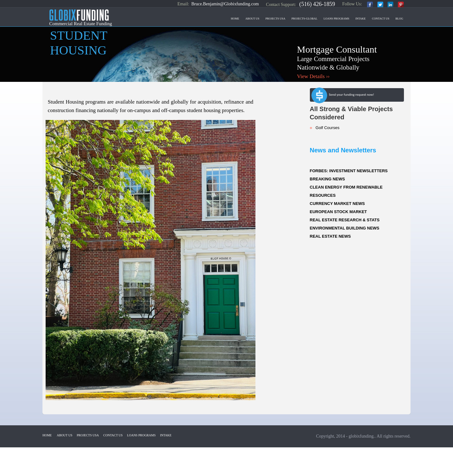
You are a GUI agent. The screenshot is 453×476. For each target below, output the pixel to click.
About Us (252, 19)
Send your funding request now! (343, 96)
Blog (399, 19)
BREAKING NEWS (327, 179)
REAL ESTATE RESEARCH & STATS (345, 220)
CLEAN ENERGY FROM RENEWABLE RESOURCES (346, 191)
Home (235, 19)
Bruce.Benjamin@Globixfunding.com (225, 4)
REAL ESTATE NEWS (330, 236)
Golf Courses (325, 128)
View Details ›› (313, 76)
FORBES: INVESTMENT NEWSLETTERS (349, 171)
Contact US (380, 19)
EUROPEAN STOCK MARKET (338, 212)
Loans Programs (337, 19)
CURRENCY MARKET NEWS (337, 204)
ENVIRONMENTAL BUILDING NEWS (345, 228)
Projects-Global (305, 19)
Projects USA (275, 19)
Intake (361, 19)
